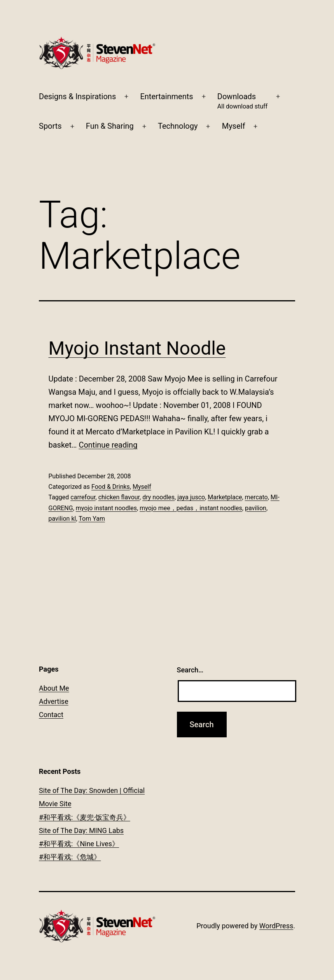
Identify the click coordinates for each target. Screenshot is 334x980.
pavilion (256, 508)
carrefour (83, 497)
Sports (50, 126)
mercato (256, 497)
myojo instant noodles (106, 508)
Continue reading (108, 445)
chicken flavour (119, 497)
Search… (190, 670)
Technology (178, 126)
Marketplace (225, 497)
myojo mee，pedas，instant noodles (191, 508)
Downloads (242, 102)
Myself (234, 126)
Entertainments (166, 96)
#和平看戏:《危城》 (70, 857)
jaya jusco (191, 497)
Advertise (54, 701)
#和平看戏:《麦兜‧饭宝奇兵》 (85, 817)
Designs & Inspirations (77, 96)
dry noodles (158, 497)
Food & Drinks (111, 487)
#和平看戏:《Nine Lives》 (79, 844)
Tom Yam (92, 519)
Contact (51, 715)
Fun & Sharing (110, 126)
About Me (54, 688)
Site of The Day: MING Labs (81, 830)
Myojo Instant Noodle (137, 348)
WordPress (276, 926)
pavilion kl (62, 519)
